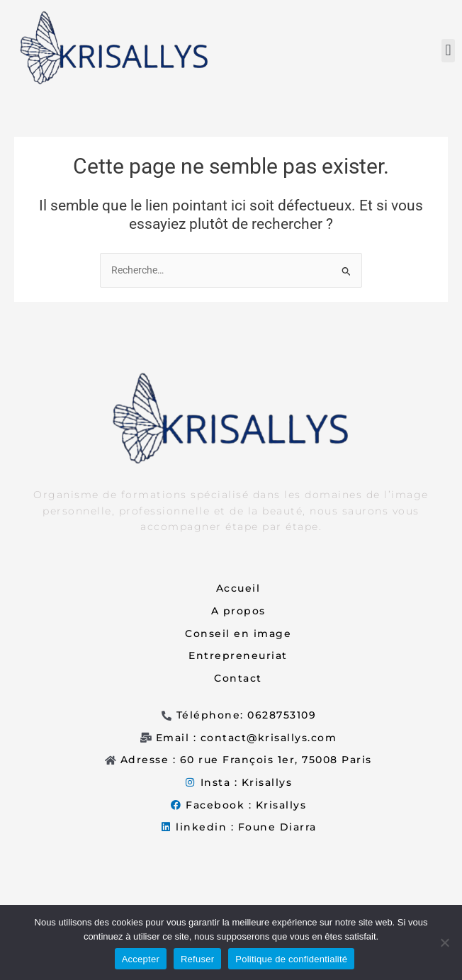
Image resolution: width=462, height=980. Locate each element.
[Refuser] (444, 942)
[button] (448, 51)
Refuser (197, 959)
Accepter (141, 959)
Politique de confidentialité (291, 959)
